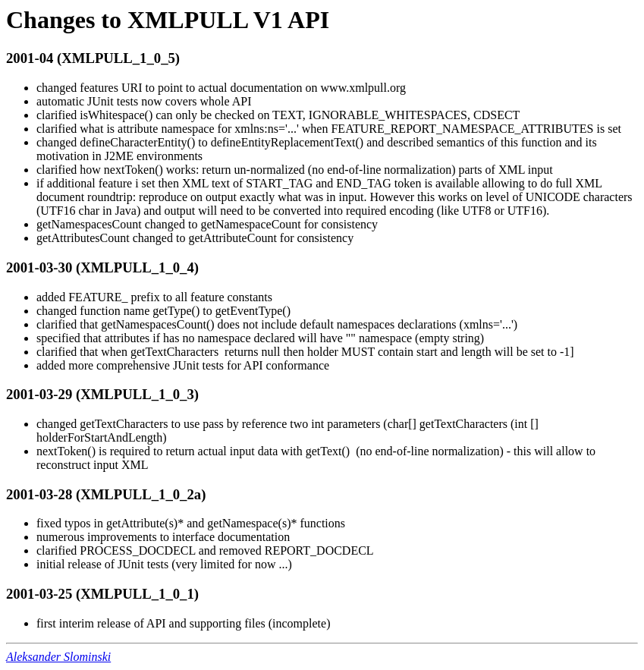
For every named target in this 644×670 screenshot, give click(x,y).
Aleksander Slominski (58, 657)
